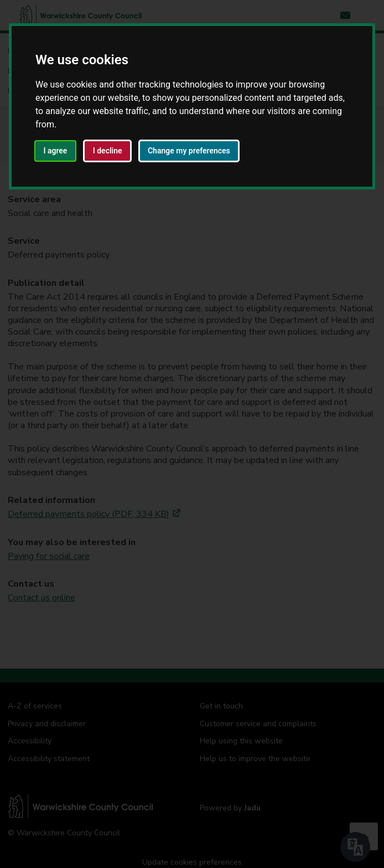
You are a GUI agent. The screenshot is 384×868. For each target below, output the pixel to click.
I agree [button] (55, 151)
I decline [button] (108, 151)
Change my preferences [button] (189, 151)
